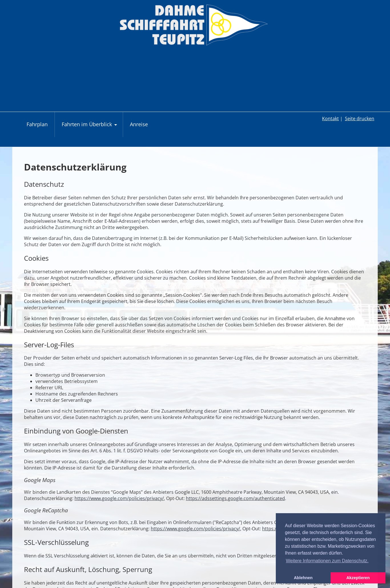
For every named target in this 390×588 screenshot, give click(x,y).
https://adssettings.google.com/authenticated (235, 498)
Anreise (139, 124)
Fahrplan (37, 124)
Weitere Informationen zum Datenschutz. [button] (327, 561)
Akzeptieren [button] (358, 578)
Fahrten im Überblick (90, 127)
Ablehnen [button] (303, 578)
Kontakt (330, 119)
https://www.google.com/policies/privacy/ (119, 498)
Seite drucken (360, 119)
